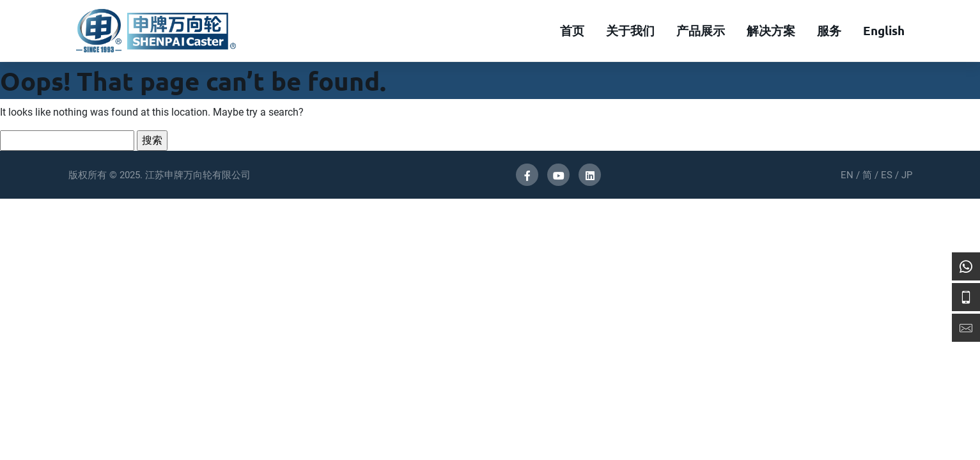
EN (847, 175)
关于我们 (630, 30)
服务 (829, 30)
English (884, 30)
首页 (572, 30)
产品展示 (701, 30)
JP (907, 175)
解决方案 (771, 30)
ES (887, 175)
